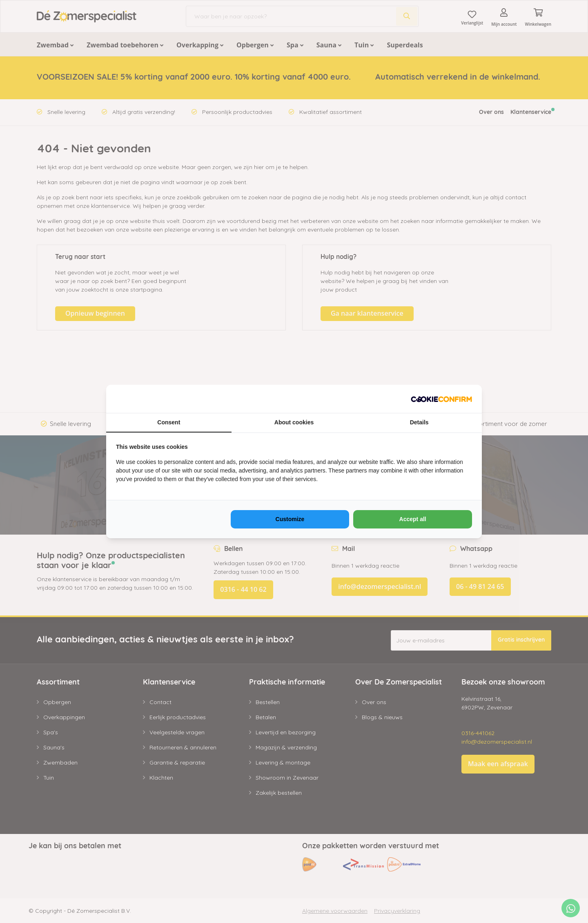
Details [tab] (419, 422)
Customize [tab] (290, 519)
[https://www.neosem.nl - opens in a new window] (441, 399)
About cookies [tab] (294, 422)
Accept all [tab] (413, 519)
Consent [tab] (169, 422)
